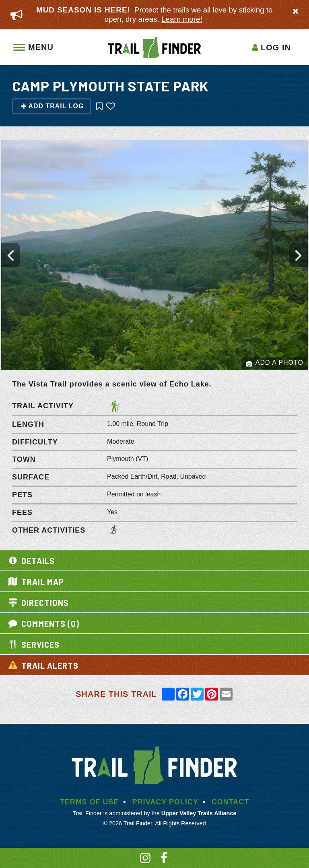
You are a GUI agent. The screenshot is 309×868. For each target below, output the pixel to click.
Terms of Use (90, 802)
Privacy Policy (165, 802)
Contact (231, 802)
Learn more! (182, 19)
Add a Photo (275, 363)
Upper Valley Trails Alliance (199, 813)
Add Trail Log (52, 106)
